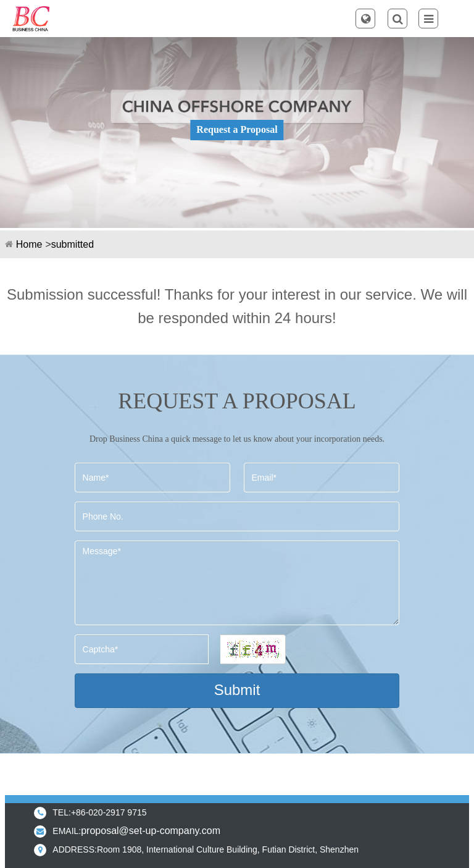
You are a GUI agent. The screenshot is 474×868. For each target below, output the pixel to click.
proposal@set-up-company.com (151, 831)
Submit (237, 690)
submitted (73, 244)
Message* (237, 583)
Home (29, 244)
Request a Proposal (237, 129)
